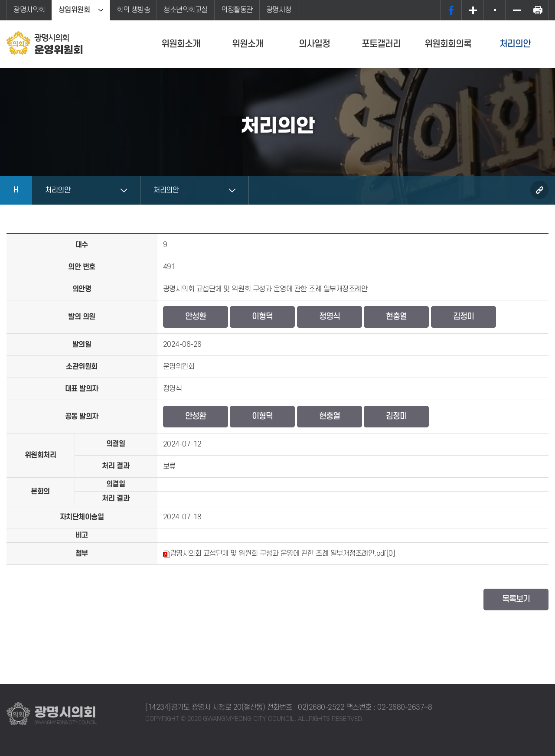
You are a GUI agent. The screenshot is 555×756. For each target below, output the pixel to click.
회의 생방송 (133, 10)
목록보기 (516, 599)
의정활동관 (237, 10)
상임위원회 (74, 10)
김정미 (464, 317)
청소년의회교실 (186, 10)
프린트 (538, 10)
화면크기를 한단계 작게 (516, 10)
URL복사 (539, 190)
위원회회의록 (448, 44)
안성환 (196, 317)
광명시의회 (29, 10)
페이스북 (451, 10)
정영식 (330, 317)
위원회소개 (181, 44)
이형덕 (262, 317)
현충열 (396, 317)
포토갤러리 (381, 44)
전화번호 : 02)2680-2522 (306, 707)
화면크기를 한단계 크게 (473, 10)
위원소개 (248, 44)
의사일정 (314, 44)
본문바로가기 (0, 0)
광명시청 (279, 10)
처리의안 (515, 44)
